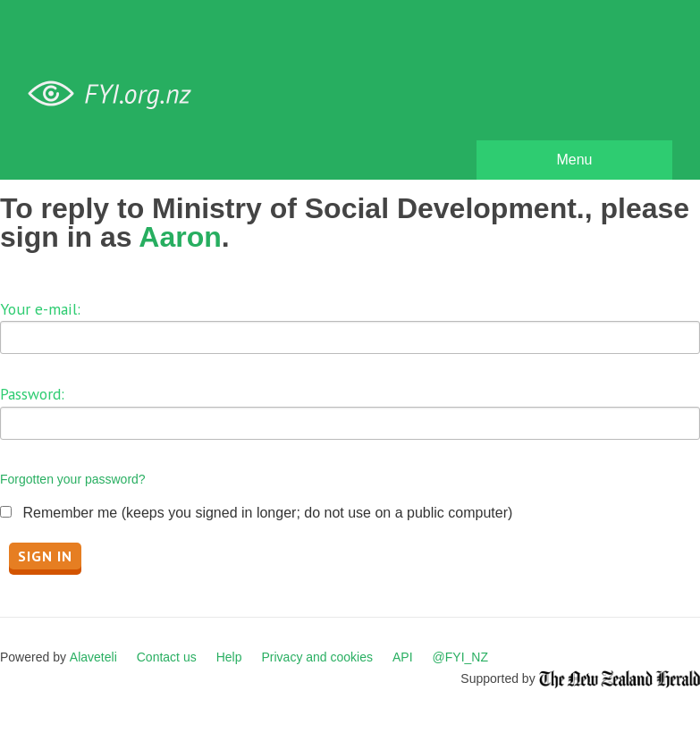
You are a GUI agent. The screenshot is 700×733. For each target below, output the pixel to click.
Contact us (167, 657)
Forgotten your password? (73, 479)
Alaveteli (93, 657)
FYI (116, 94)
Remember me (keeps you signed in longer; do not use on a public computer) (267, 513)
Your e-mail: (40, 309)
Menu (574, 160)
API (403, 657)
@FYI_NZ (460, 657)
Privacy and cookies (317, 657)
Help (229, 657)
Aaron (180, 237)
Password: (32, 394)
